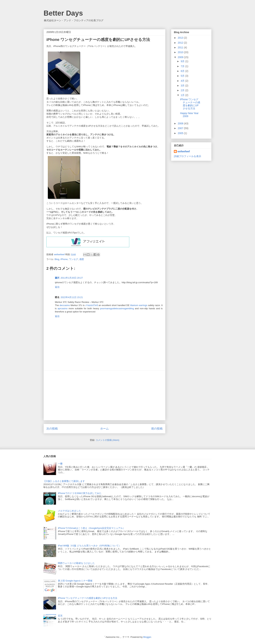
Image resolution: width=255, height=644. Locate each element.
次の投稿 (52, 429)
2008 (181, 123)
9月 (183, 61)
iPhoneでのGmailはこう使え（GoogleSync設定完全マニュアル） (91, 528)
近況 (60, 616)
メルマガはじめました (69, 511)
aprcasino (63, 308)
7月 (183, 66)
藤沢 (57, 278)
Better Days (63, 13)
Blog (57, 259)
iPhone (64, 259)
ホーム (104, 429)
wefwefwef (184, 151)
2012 (181, 43)
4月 (183, 81)
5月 (183, 76)
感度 (82, 259)
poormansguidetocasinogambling (117, 308)
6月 (183, 71)
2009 (181, 57)
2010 (181, 52)
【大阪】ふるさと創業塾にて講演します (64, 481)
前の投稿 (157, 429)
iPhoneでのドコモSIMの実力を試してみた (80, 493)
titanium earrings (139, 305)
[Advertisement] (104, 395)
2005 (181, 133)
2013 (181, 38)
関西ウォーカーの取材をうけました (76, 563)
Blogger (147, 637)
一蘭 (60, 464)
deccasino (65, 305)
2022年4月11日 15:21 (72, 297)
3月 (183, 86)
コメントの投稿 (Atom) (107, 440)
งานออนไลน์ (92, 305)
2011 (181, 47)
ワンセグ (73, 259)
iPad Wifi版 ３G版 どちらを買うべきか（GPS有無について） (89, 546)
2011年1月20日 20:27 (72, 278)
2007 (181, 128)
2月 (183, 90)
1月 (183, 95)
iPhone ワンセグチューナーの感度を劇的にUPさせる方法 (190, 104)
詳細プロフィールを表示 (188, 156)
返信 (57, 287)
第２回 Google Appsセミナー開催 (75, 581)
